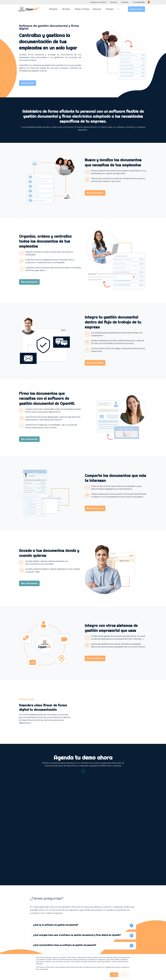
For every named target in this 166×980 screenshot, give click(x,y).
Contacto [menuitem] (125, 2)
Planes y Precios (82, 9)
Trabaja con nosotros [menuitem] (98, 2)
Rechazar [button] (124, 975)
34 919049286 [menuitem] (139, 2)
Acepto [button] (114, 975)
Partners (110, 9)
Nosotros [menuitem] (114, 2)
